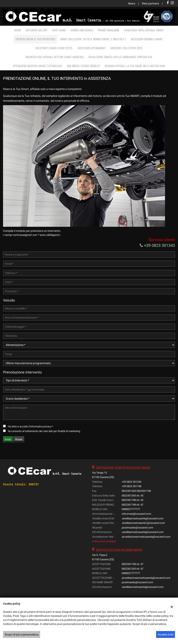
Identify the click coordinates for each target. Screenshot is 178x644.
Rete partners (150, 3)
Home (18, 30)
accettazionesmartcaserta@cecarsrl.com (146, 537)
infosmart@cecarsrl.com (136, 514)
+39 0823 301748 (131, 486)
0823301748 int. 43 (132, 500)
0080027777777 (131, 509)
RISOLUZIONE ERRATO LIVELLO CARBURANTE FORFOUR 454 (120, 57)
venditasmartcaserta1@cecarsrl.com (143, 523)
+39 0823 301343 (157, 245)
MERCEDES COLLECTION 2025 (127, 48)
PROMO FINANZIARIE (108, 30)
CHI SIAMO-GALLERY (36, 30)
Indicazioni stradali (104, 541)
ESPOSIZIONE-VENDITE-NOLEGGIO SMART (123, 467)
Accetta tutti (166, 634)
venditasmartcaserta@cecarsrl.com (143, 518)
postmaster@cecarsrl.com (137, 528)
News (132, 3)
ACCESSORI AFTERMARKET (92, 48)
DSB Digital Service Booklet (84, 66)
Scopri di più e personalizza (22, 634)
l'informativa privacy (40, 426)
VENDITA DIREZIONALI (82, 30)
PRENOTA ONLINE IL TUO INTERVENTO (35, 39)
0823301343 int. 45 (132, 496)
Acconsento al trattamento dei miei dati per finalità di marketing (44, 431)
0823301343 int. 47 (132, 569)
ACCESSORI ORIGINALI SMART (147, 39)
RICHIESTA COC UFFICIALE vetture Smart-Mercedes (55, 57)
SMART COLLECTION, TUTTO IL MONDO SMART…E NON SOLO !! (93, 39)
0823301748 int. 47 (132, 505)
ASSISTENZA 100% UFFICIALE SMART (144, 30)
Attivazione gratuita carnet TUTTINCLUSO (38, 66)
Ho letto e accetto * (31, 426)
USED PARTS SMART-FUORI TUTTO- (54, 48)
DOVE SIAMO (59, 30)
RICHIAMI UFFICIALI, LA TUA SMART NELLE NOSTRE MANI (135, 66)
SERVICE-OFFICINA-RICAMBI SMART (119, 550)
